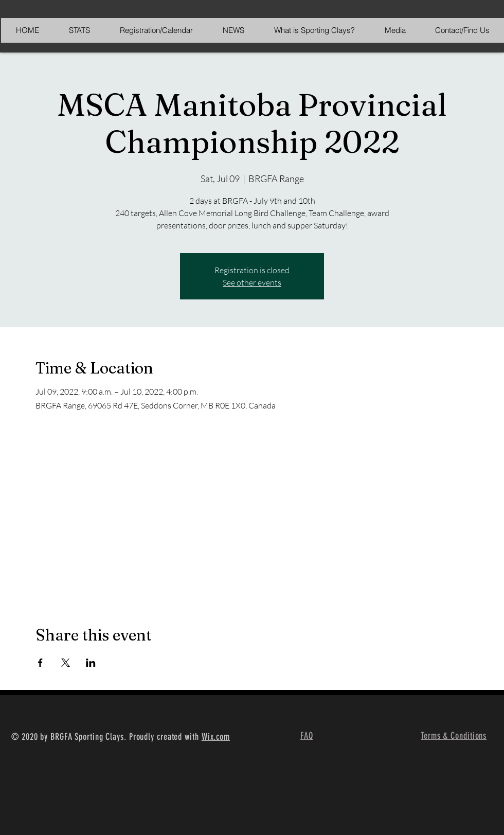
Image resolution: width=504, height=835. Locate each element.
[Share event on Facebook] (40, 663)
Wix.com (216, 737)
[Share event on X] (66, 663)
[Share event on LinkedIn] (91, 663)
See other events (252, 282)
